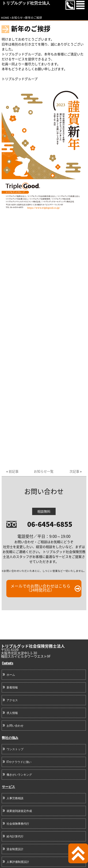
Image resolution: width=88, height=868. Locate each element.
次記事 (74, 471)
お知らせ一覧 (44, 471)
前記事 (14, 471)
